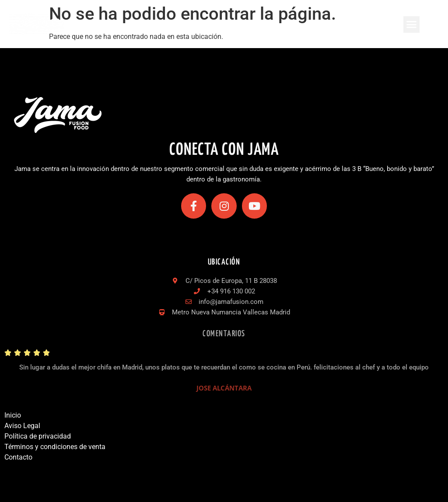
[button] (412, 24)
